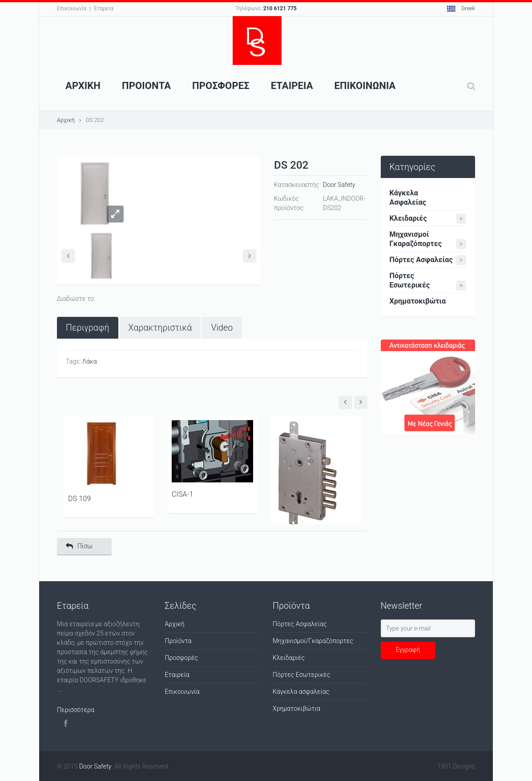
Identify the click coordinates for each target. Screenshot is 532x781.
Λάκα (90, 361)
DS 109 (79, 499)
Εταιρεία (177, 675)
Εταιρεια (292, 86)
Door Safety (339, 185)
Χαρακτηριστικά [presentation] (160, 328)
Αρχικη (83, 86)
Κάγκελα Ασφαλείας (408, 198)
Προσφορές (182, 658)
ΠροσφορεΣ (221, 86)
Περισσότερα (76, 710)
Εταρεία (103, 8)
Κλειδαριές (408, 218)
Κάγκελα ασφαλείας (301, 692)
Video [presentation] (222, 328)
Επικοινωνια (365, 86)
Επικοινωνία (72, 8)
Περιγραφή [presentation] (88, 328)
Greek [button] (461, 8)
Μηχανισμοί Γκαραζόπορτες (416, 239)
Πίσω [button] (79, 546)
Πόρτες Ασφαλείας (421, 260)
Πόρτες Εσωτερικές (410, 280)
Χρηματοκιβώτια (418, 301)
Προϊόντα (178, 641)
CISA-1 (182, 494)
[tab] (88, 328)
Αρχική (66, 120)
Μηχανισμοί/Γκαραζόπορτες (313, 641)
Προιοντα (146, 86)
